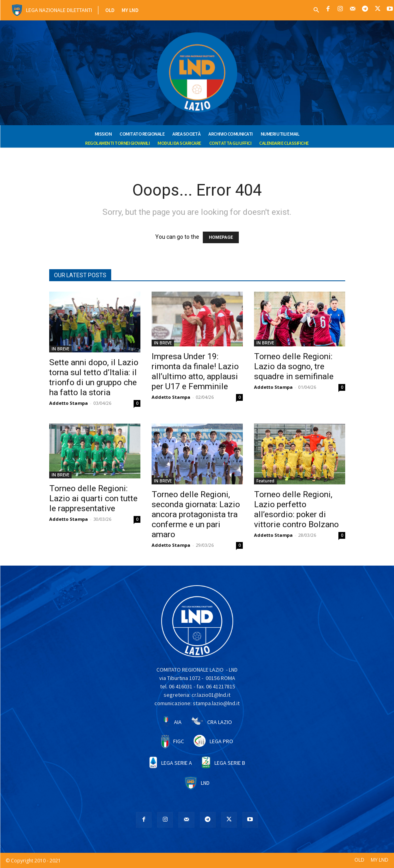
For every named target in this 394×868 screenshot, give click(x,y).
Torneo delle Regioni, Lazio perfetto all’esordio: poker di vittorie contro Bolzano (296, 509)
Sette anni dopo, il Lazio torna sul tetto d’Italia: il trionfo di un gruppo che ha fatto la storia (94, 377)
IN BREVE (60, 349)
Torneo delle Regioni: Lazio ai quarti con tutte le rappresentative (93, 498)
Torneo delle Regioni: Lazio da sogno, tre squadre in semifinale (294, 366)
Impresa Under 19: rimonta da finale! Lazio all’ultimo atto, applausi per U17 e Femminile (195, 371)
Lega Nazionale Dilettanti (59, 10)
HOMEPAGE (221, 237)
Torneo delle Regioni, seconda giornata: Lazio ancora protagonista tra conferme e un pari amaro (196, 514)
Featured (265, 481)
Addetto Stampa (69, 403)
